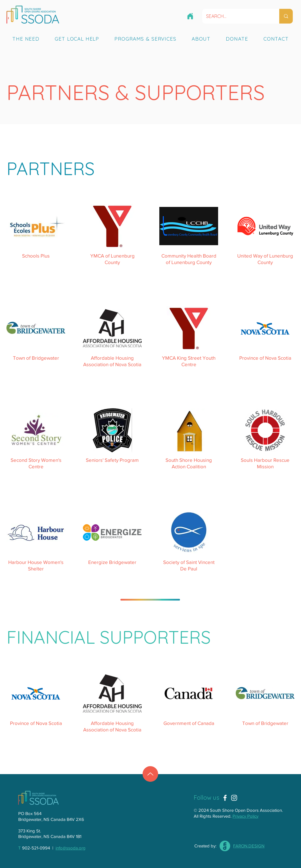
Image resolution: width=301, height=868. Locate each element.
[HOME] (190, 16)
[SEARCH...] (236, 16)
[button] (26, 39)
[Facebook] (225, 798)
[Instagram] (234, 798)
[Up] (150, 774)
